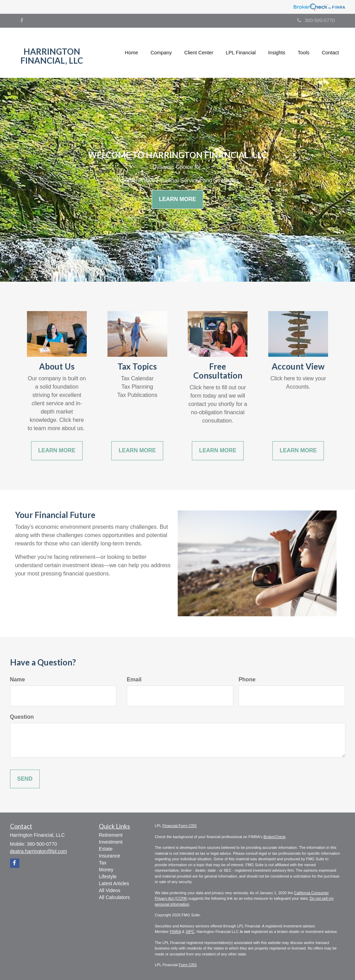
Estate (106, 849)
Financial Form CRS (180, 826)
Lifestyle (108, 877)
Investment (111, 842)
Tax (103, 863)
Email (134, 679)
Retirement (111, 835)
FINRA (175, 932)
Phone (247, 679)
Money (106, 870)
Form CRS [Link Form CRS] (188, 965)
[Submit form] (25, 779)
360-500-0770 (316, 20)
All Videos (110, 890)
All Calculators (114, 897)
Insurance (109, 856)
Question (22, 717)
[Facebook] (22, 20)
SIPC (190, 932)
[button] (161, 53)
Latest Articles (114, 883)
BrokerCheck (274, 837)
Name (18, 679)
